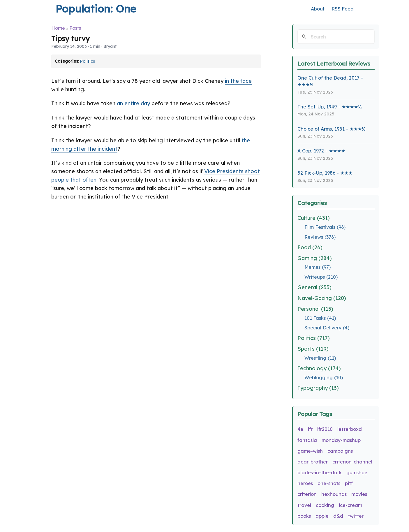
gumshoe (357, 473)
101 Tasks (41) (320, 318)
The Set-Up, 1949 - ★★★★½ (330, 107)
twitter (356, 516)
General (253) (314, 287)
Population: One (96, 9)
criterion (307, 494)
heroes (305, 483)
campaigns (340, 451)
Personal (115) (315, 309)
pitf (349, 483)
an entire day (133, 103)
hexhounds (334, 494)
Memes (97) (318, 267)
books (304, 516)
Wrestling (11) (320, 358)
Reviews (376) (320, 237)
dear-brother (313, 462)
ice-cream (350, 505)
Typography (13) (318, 388)
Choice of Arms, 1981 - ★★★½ (332, 129)
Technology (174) (319, 368)
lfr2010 (325, 429)
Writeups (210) (321, 277)
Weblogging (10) (324, 378)
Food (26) (310, 247)
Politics (88, 61)
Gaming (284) (315, 258)
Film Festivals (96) (325, 227)
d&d (338, 516)
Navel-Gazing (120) (322, 298)
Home (58, 28)
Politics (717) (314, 338)
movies (359, 494)
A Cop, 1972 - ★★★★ (321, 151)
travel (304, 505)
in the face (238, 81)
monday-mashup (341, 440)
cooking (325, 505)
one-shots (329, 483)
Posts (75, 28)
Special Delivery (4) (327, 328)
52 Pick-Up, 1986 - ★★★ (325, 173)
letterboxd (350, 429)
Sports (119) (313, 349)
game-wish (310, 451)
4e (300, 429)
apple (322, 516)
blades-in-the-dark (320, 473)
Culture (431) (314, 218)
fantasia (307, 440)
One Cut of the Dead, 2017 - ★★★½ (330, 81)
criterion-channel (352, 462)
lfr (310, 429)
